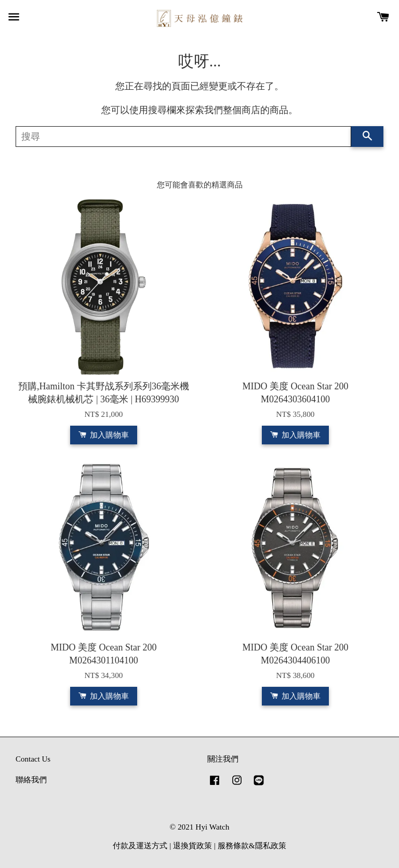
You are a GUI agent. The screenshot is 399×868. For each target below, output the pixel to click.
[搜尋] (183, 137)
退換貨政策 (192, 845)
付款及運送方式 (140, 845)
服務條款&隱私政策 (252, 845)
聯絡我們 (31, 779)
